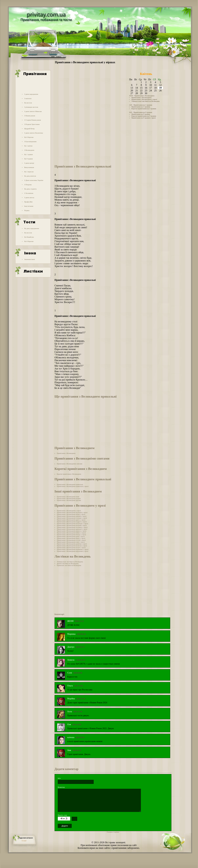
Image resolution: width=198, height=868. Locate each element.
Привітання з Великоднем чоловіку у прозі (72, 527)
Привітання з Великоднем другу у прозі (71, 520)
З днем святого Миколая (33, 111)
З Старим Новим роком (33, 120)
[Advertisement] (33, 85)
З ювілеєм (28, 98)
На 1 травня (28, 154)
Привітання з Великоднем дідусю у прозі (72, 531)
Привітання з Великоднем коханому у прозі (72, 524)
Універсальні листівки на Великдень (146, 101)
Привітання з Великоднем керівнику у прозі (73, 549)
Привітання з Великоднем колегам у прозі (72, 546)
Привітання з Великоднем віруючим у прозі (73, 551)
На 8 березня (29, 137)
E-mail (24, 841)
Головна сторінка (113, 832)
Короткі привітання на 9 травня (144, 116)
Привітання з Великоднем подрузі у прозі (72, 522)
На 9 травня (28, 159)
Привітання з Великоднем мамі (68, 497)
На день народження (32, 228)
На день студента (30, 189)
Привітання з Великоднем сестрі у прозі (71, 540)
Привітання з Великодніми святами (70, 464)
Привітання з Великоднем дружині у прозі (72, 529)
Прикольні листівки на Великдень (69, 565)
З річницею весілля (31, 107)
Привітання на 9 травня (141, 114)
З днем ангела (29, 197)
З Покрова (28, 185)
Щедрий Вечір (29, 129)
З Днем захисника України (34, 180)
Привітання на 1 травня (141, 107)
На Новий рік (29, 237)
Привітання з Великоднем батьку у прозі (71, 535)
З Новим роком (30, 116)
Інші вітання (29, 206)
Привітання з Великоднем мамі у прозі (71, 536)
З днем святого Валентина (34, 133)
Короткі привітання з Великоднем (69, 474)
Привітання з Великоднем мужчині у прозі (72, 512)
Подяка (27, 210)
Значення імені (30, 259)
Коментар (61, 787)
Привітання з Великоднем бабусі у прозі (71, 533)
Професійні (28, 202)
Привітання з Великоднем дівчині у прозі (72, 516)
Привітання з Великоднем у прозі (144, 99)
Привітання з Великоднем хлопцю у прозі (72, 518)
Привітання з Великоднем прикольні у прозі (73, 486)
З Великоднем (29, 150)
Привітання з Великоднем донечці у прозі (72, 544)
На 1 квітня (28, 146)
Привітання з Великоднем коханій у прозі (72, 525)
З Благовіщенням (30, 141)
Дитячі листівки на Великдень (68, 563)
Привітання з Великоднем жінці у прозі (71, 514)
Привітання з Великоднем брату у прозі (71, 538)
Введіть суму (62, 815)
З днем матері (29, 163)
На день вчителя (30, 176)
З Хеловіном (29, 193)
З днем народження (31, 94)
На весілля (28, 103)
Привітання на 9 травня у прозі (144, 118)
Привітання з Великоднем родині (69, 498)
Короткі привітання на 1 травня (144, 109)
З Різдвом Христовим (32, 124)
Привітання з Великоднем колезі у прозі (71, 547)
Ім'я (59, 778)
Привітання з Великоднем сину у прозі (71, 542)
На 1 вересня (29, 172)
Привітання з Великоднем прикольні (70, 484)
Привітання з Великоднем (141, 98)
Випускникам (29, 167)
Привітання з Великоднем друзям (69, 500)
